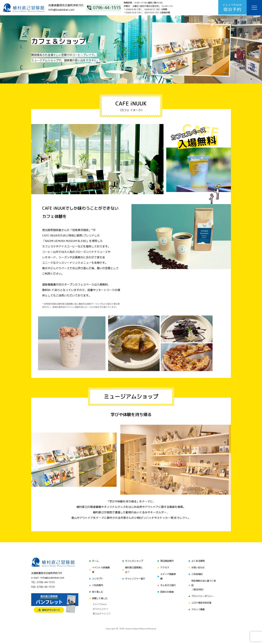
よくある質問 (198, 561)
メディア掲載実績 (168, 576)
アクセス (164, 567)
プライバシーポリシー (203, 596)
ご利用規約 (197, 574)
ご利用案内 (96, 585)
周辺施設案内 (167, 561)
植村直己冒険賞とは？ (133, 569)
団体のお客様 (167, 591)
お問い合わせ (198, 567)
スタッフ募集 (198, 609)
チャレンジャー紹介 (134, 578)
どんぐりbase (98, 603)
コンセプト (96, 578)
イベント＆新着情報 (100, 569)
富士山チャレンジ (100, 612)
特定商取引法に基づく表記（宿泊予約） (204, 585)
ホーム (94, 561)
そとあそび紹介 (168, 585)
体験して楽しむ (99, 598)
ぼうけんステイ (99, 607)
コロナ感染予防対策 (202, 602)
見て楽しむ (96, 591)
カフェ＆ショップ (133, 561)
